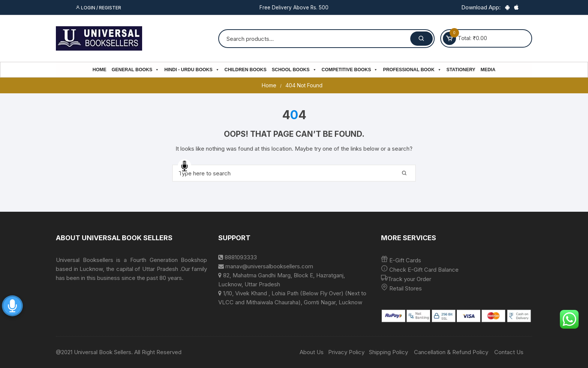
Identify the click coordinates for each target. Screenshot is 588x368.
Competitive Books (350, 70)
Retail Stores (406, 288)
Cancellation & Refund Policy (451, 352)
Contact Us (509, 352)
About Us (312, 352)
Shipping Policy (388, 352)
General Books (135, 70)
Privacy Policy (346, 352)
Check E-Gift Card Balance (423, 270)
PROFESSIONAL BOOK (412, 70)
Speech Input (184, 166)
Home (100, 70)
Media (488, 70)
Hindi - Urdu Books (192, 70)
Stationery (461, 70)
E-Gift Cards (405, 260)
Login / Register (98, 8)
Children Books (246, 70)
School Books (294, 70)
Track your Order (409, 279)
